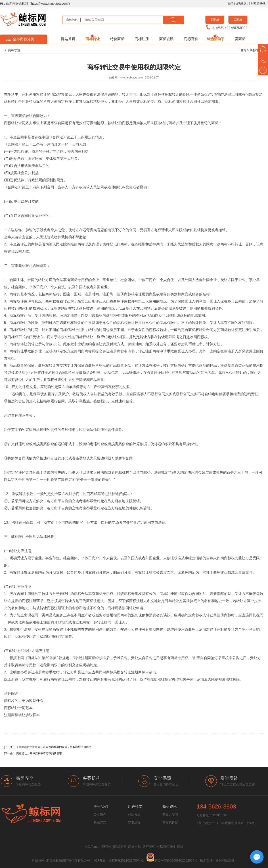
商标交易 (134, 847)
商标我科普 (170, 822)
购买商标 (149, 847)
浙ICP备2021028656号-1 (126, 860)
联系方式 (100, 822)
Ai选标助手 (216, 39)
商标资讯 (166, 39)
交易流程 (134, 822)
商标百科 (191, 39)
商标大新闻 (170, 815)
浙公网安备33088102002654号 (176, 860)
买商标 (238, 20)
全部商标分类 (23, 39)
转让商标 (177, 847)
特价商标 (117, 39)
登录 (231, 4)
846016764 (220, 815)
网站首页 (68, 39)
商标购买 (120, 847)
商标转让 (93, 39)
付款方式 (134, 815)
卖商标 (215, 20)
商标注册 (142, 39)
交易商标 (163, 847)
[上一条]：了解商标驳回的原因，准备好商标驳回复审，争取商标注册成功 (48, 747)
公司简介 (100, 815)
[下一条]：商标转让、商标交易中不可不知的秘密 (33, 753)
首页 (243, 50)
